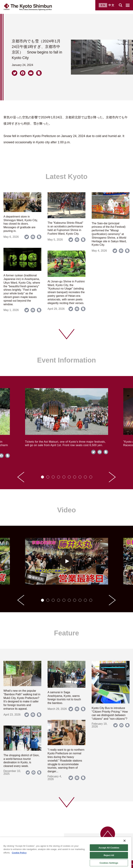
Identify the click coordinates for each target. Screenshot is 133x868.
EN (103, 5)
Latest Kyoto (66, 177)
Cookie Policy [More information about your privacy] (19, 853)
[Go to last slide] (21, 477)
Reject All (109, 855)
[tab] (42, 477)
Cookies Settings (109, 863)
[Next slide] (112, 477)
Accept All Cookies (109, 848)
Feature (66, 633)
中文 (112, 5)
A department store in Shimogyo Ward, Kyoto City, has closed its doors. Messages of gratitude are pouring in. (21, 224)
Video (66, 510)
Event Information (66, 360)
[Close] (125, 841)
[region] (66, 853)
